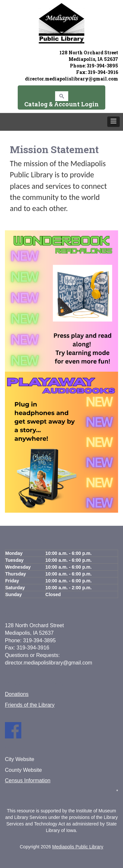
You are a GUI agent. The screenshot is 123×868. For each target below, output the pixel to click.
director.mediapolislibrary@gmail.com (49, 663)
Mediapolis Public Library (78, 847)
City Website (20, 759)
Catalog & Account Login (61, 104)
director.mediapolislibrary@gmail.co (69, 79)
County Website (23, 770)
